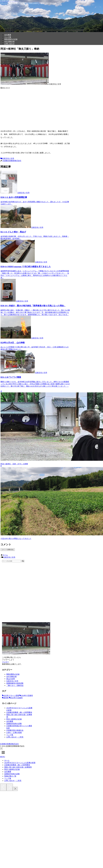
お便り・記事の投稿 (14, 733)
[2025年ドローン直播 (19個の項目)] (10, 695)
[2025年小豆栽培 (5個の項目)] (16, 698)
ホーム (7, 760)
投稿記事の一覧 (10, 776)
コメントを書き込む (8, 550)
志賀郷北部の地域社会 (15, 730)
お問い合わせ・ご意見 (15, 737)
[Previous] (3, 787)
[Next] (10, 787)
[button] (23, 561)
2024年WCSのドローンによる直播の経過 (20, 763)
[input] (11, 561)
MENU (3, 757)
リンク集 (10, 735)
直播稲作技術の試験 (14, 724)
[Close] (15, 789)
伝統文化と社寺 (7, 158)
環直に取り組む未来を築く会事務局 (18, 767)
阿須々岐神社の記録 (14, 719)
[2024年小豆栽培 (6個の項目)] (26, 695)
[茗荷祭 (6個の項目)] (5, 698)
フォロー (5, 662)
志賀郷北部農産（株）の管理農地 (19, 712)
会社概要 (10, 721)
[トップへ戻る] (1, 748)
